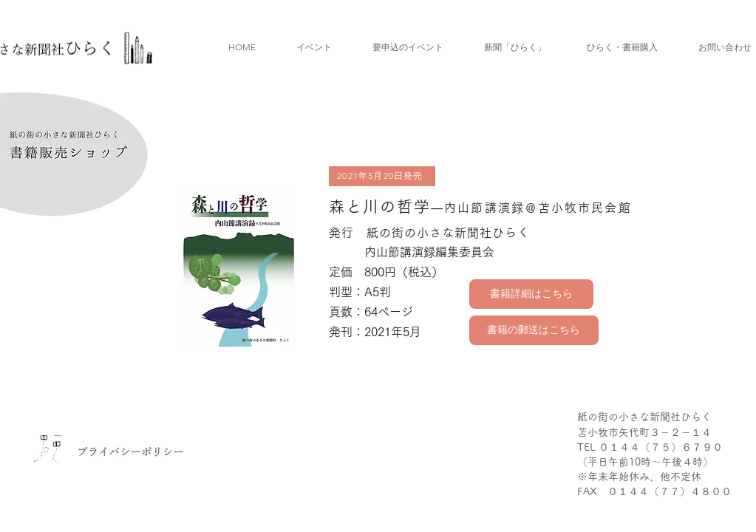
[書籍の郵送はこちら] (534, 330)
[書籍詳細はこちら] (531, 294)
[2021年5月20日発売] (382, 176)
